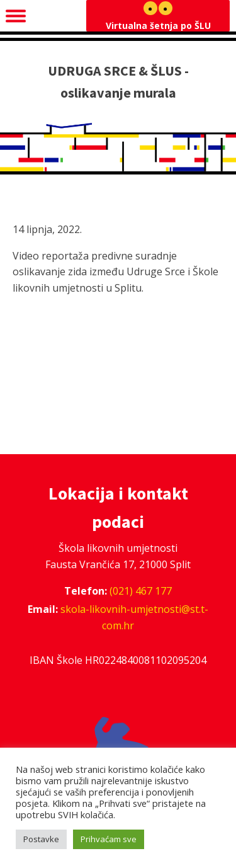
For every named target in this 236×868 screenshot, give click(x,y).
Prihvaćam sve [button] (109, 839)
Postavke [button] (41, 839)
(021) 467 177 (141, 591)
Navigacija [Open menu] (44, 15)
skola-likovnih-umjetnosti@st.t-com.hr (134, 617)
